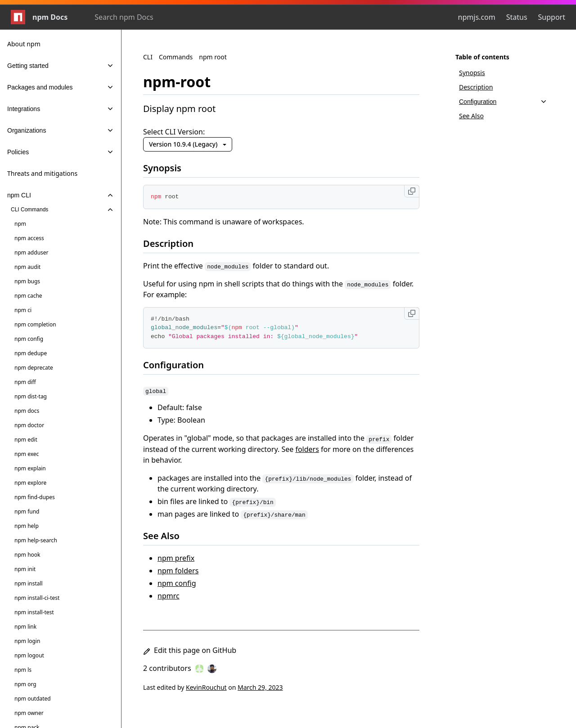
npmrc (169, 596)
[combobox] (143, 17)
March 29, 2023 (260, 687)
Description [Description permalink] (174, 243)
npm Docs (39, 17)
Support (552, 17)
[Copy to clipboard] (412, 191)
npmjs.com (477, 17)
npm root (213, 57)
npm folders (178, 571)
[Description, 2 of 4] (503, 87)
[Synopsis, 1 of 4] (503, 73)
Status (517, 17)
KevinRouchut (206, 687)
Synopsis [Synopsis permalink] (168, 168)
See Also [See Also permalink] (167, 536)
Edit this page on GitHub (190, 650)
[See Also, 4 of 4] (503, 116)
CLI (148, 57)
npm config (177, 583)
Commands (176, 57)
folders (307, 449)
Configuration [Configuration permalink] (179, 365)
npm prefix (176, 558)
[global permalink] (161, 390)
